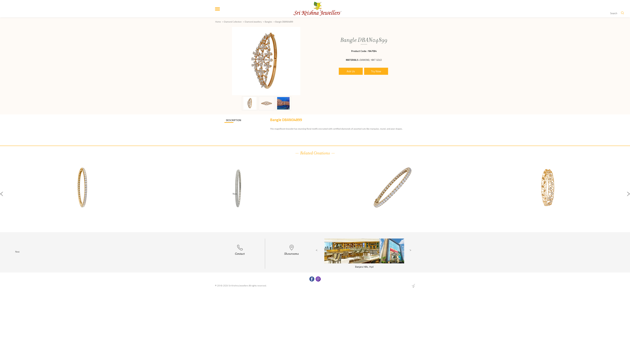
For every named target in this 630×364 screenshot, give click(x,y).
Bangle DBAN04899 (284, 22)
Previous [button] (2, 194)
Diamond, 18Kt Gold (371, 60)
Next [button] (628, 194)
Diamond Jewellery (253, 22)
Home (218, 22)
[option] (82, 196)
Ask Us (351, 71)
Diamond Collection (233, 22)
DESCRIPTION (234, 120)
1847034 (372, 51)
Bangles (268, 22)
